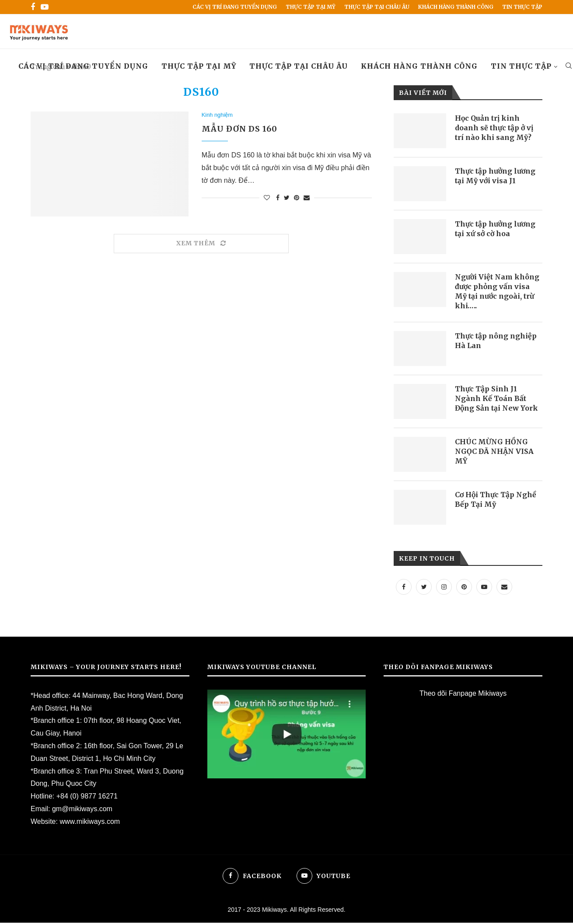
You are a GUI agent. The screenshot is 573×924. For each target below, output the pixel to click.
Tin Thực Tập (522, 7)
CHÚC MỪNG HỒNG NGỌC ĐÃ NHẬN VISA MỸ (494, 452)
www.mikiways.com (90, 822)
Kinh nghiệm (217, 115)
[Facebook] (33, 7)
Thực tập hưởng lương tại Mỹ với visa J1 (496, 176)
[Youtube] (45, 7)
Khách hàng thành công (456, 7)
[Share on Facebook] (278, 199)
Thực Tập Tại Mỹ (311, 7)
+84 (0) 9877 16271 (87, 797)
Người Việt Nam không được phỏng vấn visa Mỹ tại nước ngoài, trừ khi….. (497, 292)
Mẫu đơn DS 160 (239, 130)
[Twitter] (424, 588)
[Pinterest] (464, 588)
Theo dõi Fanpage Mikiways (463, 694)
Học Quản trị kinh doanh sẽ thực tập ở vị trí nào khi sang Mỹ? (494, 128)
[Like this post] (267, 199)
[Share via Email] (307, 199)
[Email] (504, 588)
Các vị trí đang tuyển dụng (235, 7)
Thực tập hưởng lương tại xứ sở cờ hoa (496, 229)
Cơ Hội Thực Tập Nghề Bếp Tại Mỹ (496, 500)
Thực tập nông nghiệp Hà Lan (496, 342)
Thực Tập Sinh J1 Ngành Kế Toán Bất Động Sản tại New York (497, 399)
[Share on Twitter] (287, 199)
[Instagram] (444, 588)
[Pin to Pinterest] (297, 199)
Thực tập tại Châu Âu (377, 7)
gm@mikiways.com (82, 810)
